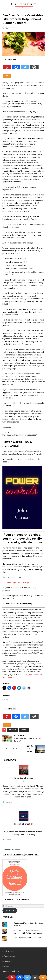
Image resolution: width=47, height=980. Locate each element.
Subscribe (10, 910)
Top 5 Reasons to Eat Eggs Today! (27, 937)
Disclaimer (6, 966)
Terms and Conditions (11, 971)
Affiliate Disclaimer (9, 956)
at (23, 781)
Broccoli (13, 730)
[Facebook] (16, 65)
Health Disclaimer (9, 951)
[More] (7, 74)
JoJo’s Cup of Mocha (23, 778)
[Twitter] (25, 65)
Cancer (24, 730)
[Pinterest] (7, 65)
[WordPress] (34, 65)
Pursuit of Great (14, 28)
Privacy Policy (7, 961)
